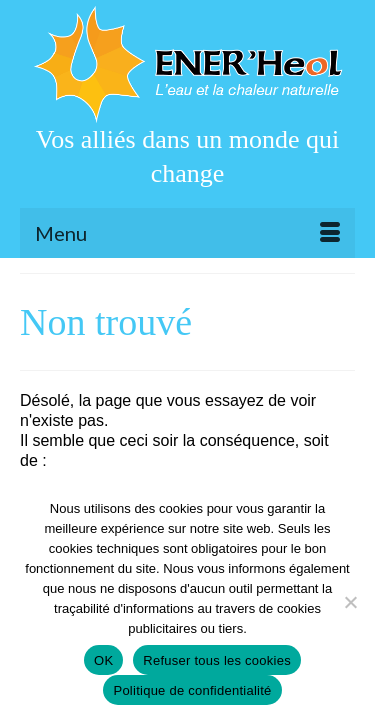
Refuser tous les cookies (217, 660)
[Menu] (187, 233)
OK (103, 660)
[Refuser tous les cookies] (350, 602)
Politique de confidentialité (192, 690)
